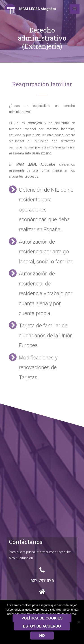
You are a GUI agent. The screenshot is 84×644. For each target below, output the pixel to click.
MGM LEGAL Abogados (37, 9)
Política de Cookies (42, 618)
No (42, 636)
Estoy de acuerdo (42, 626)
